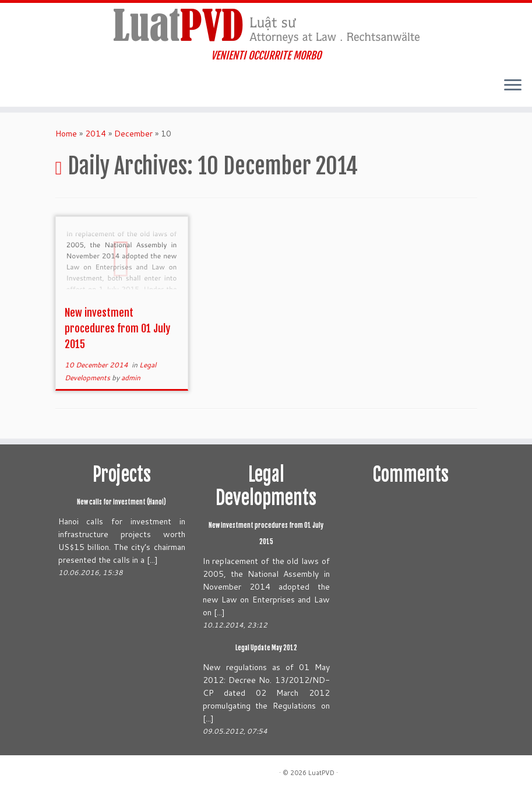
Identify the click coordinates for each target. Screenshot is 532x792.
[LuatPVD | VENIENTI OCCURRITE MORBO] (266, 26)
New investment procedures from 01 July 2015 (117, 328)
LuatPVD (321, 773)
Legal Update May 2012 (266, 648)
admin (131, 378)
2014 (96, 134)
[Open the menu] (513, 86)
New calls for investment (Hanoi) (121, 502)
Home (66, 134)
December (133, 134)
